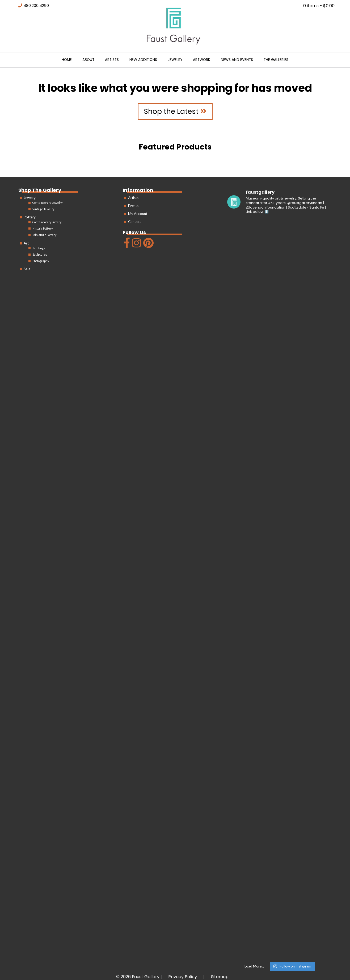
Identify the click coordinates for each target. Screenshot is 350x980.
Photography (41, 261)
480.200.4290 (36, 6)
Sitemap (220, 977)
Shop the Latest (175, 111)
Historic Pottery (43, 228)
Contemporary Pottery (47, 222)
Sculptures (40, 254)
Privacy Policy (183, 977)
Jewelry (175, 60)
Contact (134, 222)
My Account (138, 214)
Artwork (202, 60)
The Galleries (276, 60)
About (88, 60)
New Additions (143, 60)
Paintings (39, 248)
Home (67, 60)
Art (26, 243)
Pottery (30, 217)
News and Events (237, 60)
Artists (112, 60)
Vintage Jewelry (43, 209)
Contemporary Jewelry (47, 203)
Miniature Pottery (44, 235)
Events (133, 206)
